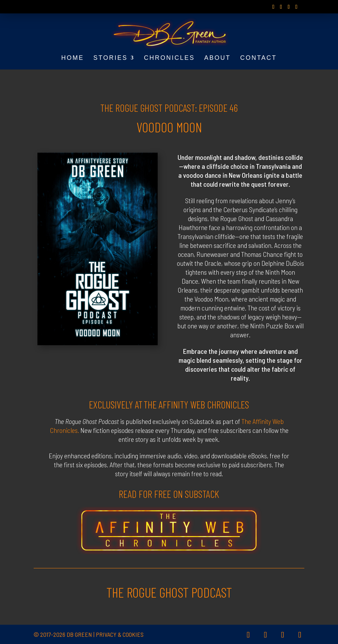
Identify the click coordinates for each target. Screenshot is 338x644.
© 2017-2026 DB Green (63, 634)
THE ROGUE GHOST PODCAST (169, 592)
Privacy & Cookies (120, 634)
